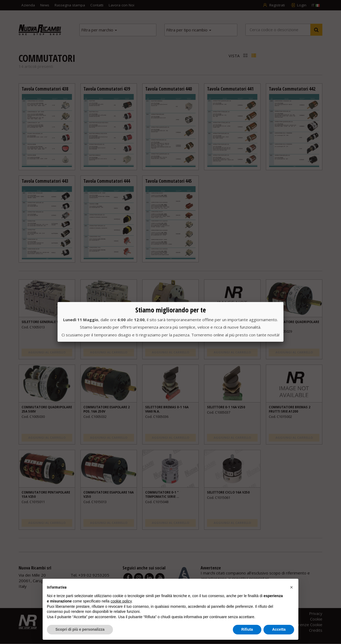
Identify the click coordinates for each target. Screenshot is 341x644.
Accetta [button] (279, 629)
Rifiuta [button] (247, 629)
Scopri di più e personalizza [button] (80, 629)
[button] (291, 587)
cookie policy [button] (121, 601)
